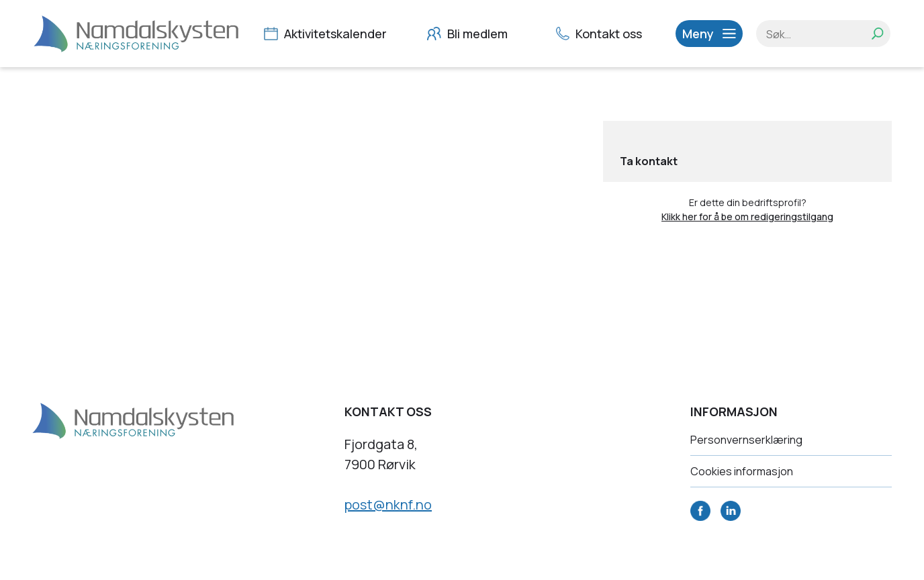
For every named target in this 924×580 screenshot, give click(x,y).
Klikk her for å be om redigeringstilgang (747, 216)
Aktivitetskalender (327, 34)
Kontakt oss (601, 34)
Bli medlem (469, 34)
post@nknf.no (388, 504)
